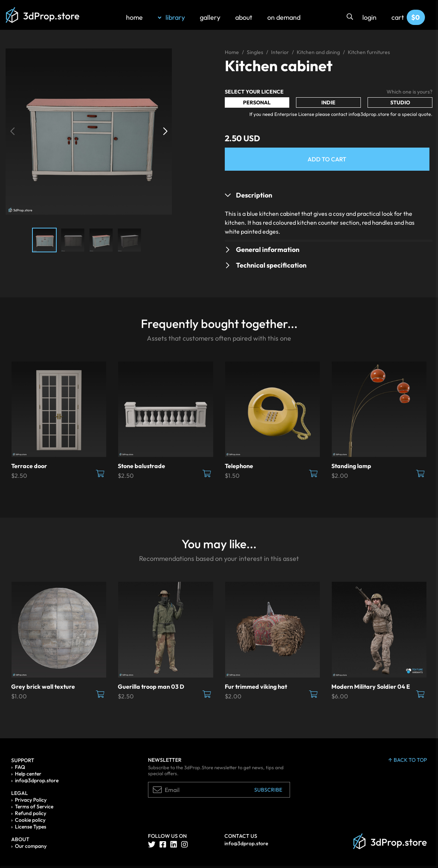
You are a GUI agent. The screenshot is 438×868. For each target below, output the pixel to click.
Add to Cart (327, 159)
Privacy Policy (31, 800)
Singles (255, 52)
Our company (31, 846)
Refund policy (31, 813)
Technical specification (271, 265)
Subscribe (268, 790)
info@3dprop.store (37, 780)
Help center (28, 774)
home (134, 17)
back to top (408, 760)
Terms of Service (34, 807)
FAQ (20, 767)
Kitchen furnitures (369, 52)
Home (232, 52)
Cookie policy (30, 820)
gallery (210, 17)
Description (254, 195)
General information (268, 250)
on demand (284, 17)
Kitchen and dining (318, 52)
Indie (328, 102)
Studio (400, 102)
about (244, 17)
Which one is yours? (409, 92)
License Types (31, 827)
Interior (280, 52)
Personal (257, 102)
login (369, 17)
